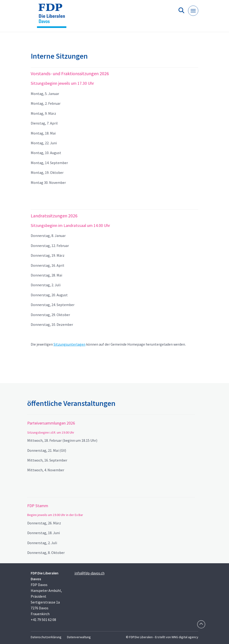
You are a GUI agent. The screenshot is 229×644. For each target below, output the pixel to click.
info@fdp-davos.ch (89, 573)
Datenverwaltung (79, 637)
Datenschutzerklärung (46, 637)
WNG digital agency (185, 637)
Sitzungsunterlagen (69, 344)
